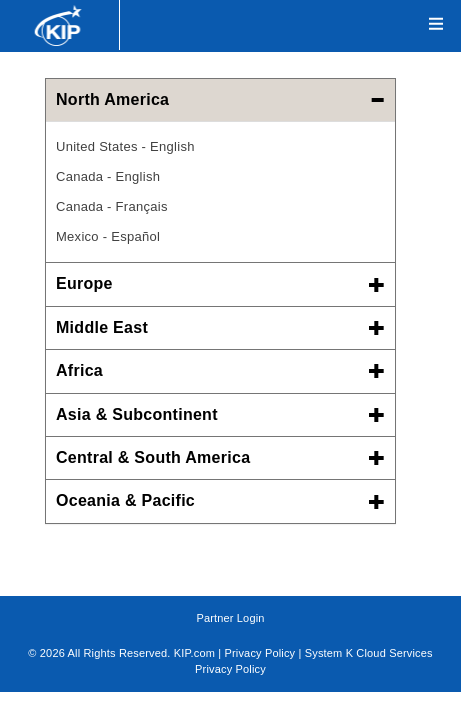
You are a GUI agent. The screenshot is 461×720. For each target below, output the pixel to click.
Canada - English (108, 176)
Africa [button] (220, 370)
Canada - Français (112, 206)
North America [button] (220, 99)
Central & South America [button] (220, 457)
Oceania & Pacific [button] (220, 500)
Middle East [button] (220, 327)
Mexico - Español (108, 236)
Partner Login (230, 618)
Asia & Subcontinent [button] (220, 414)
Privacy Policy (260, 653)
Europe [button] (220, 283)
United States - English (125, 146)
